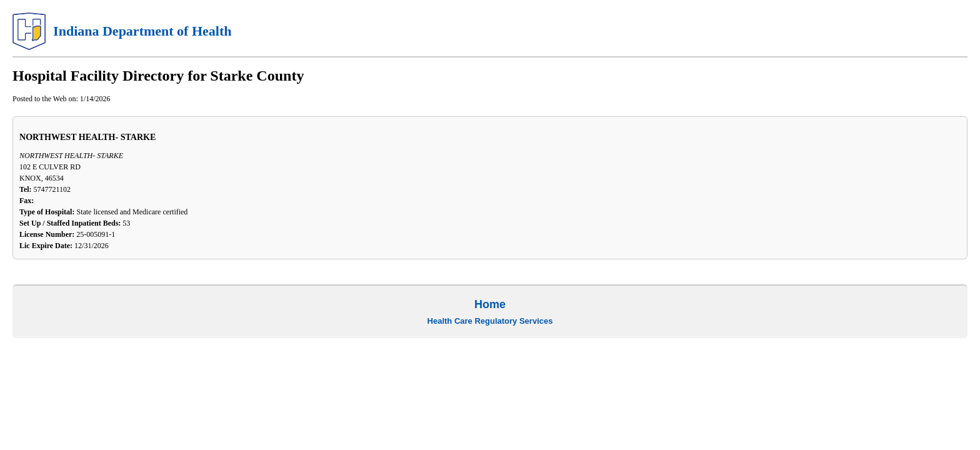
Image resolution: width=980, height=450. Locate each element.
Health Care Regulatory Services (490, 321)
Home (490, 304)
